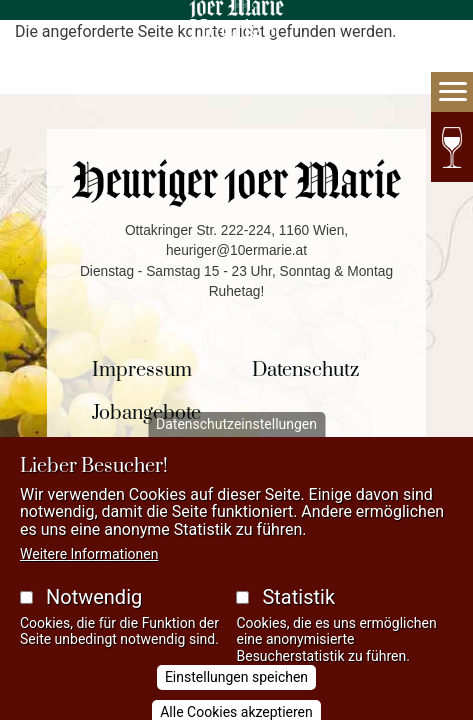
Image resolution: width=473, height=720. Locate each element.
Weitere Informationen (89, 568)
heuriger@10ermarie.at (236, 250)
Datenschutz (305, 370)
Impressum (142, 370)
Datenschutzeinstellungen (236, 439)
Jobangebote (146, 413)
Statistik (298, 611)
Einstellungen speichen (236, 692)
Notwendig (94, 611)
